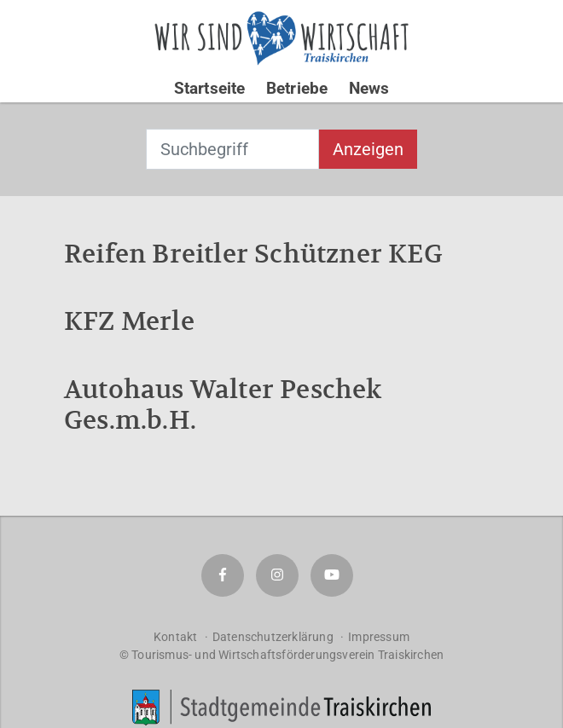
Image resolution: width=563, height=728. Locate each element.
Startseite (210, 88)
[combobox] (232, 149)
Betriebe (297, 88)
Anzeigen (368, 149)
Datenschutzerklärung (273, 637)
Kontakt (175, 637)
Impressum (379, 637)
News (369, 88)
